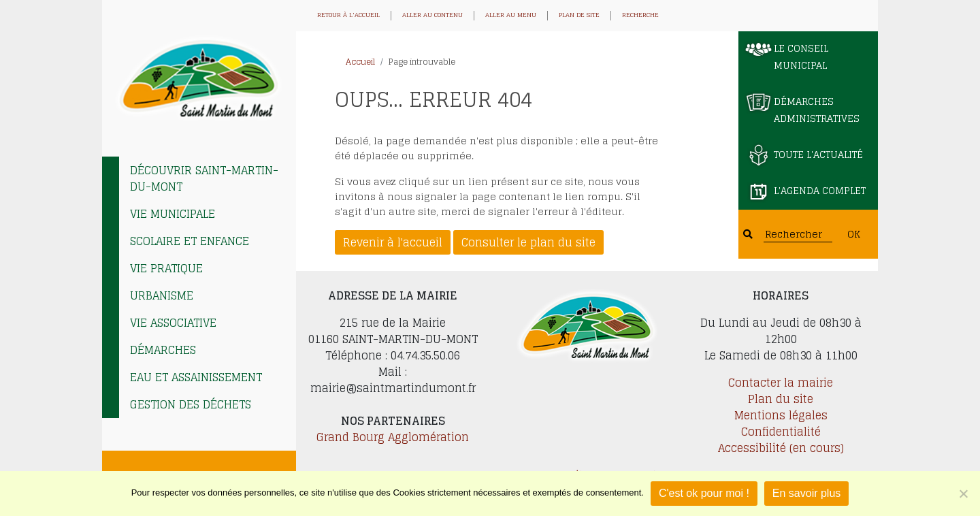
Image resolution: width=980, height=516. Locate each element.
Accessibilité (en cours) (781, 448)
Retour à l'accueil (348, 16)
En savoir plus (807, 493)
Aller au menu (511, 16)
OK (854, 234)
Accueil (360, 62)
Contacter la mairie (781, 383)
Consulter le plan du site (528, 242)
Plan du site (781, 399)
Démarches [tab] (163, 350)
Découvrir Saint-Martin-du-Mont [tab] (204, 178)
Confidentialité (781, 432)
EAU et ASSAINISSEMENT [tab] (196, 377)
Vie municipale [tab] (173, 214)
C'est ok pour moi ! (704, 493)
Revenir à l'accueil (393, 242)
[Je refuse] (963, 494)
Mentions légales (781, 415)
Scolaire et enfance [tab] (190, 241)
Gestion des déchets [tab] (191, 404)
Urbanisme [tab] (162, 295)
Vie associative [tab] (173, 323)
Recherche (640, 16)
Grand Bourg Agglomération (393, 437)
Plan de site (579, 16)
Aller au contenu (432, 16)
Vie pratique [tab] (166, 268)
